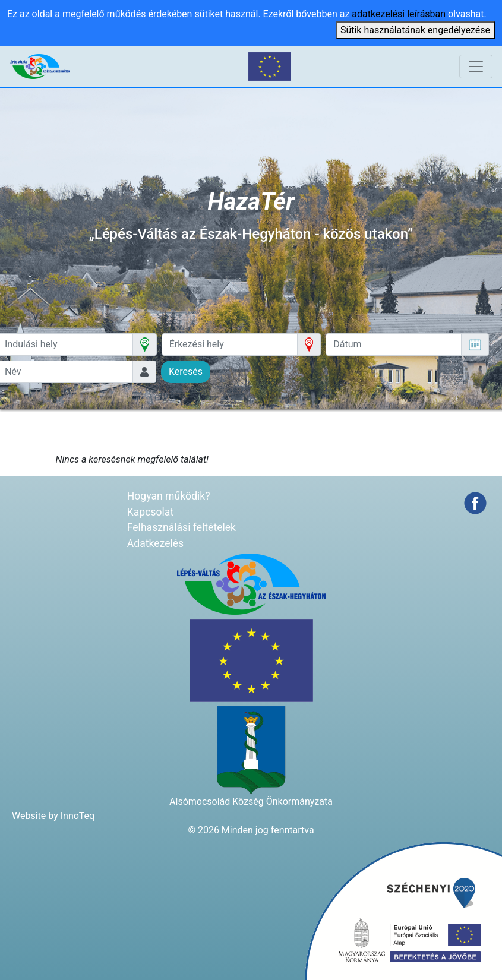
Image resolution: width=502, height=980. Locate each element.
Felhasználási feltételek (181, 527)
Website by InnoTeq (53, 816)
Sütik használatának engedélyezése (415, 30)
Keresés (186, 372)
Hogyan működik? (169, 496)
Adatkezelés (155, 543)
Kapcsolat (150, 512)
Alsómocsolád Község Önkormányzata (251, 802)
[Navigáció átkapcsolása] (476, 67)
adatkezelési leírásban (399, 14)
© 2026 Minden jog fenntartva (251, 830)
